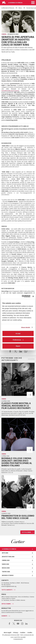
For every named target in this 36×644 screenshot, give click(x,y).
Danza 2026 (5, 564)
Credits (30, 632)
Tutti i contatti (7, 590)
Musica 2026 (6, 568)
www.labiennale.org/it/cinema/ (10, 91)
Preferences (18, 340)
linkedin (26, 625)
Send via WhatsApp (26, 351)
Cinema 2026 (6, 560)
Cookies (23, 632)
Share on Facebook (10, 351)
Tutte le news (26, 532)
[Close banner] (33, 296)
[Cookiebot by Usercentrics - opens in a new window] (23, 296)
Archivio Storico (8, 575)
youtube (18, 625)
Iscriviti (4, 616)
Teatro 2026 (6, 572)
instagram (22, 625)
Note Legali (7, 632)
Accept (18, 333)
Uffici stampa (6, 604)
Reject (18, 346)
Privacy (16, 632)
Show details (26, 327)
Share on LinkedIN (21, 351)
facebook (10, 625)
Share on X (15, 351)
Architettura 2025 (8, 557)
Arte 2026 (5, 553)
